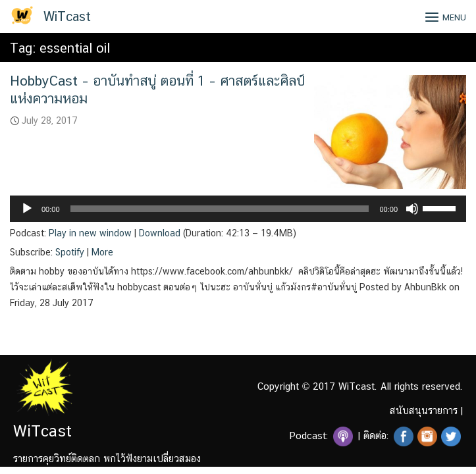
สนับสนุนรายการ (424, 410)
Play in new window (90, 233)
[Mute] (412, 209)
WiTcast (67, 16)
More (102, 252)
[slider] (220, 209)
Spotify (70, 252)
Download (160, 233)
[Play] (27, 209)
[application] (238, 209)
